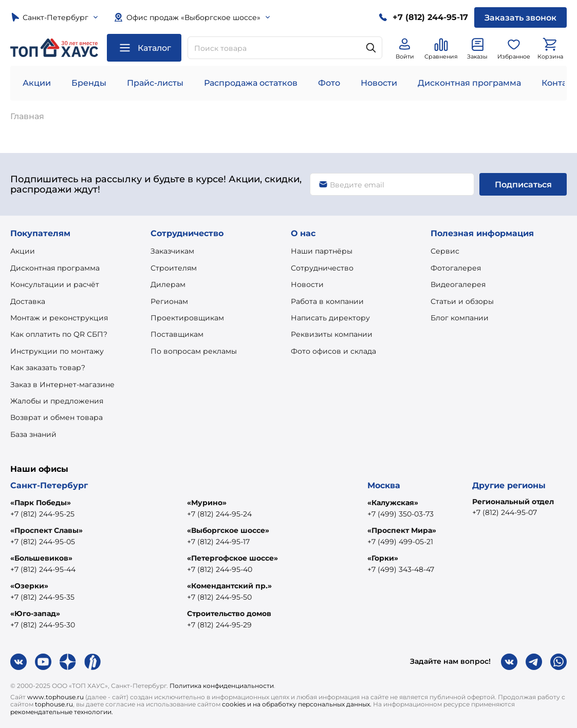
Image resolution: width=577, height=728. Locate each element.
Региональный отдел (513, 502)
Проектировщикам (187, 318)
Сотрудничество (322, 268)
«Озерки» (29, 586)
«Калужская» (393, 503)
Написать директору (330, 318)
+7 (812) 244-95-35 (42, 597)
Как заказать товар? (48, 368)
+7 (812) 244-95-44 (43, 569)
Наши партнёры (322, 251)
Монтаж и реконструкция (59, 318)
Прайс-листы (155, 83)
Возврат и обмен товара (57, 417)
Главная (27, 116)
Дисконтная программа (469, 83)
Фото (329, 83)
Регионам (169, 301)
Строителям (174, 268)
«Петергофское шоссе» (232, 558)
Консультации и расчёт (55, 284)
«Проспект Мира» (402, 530)
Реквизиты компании (332, 334)
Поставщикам (177, 334)
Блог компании (460, 318)
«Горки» (383, 558)
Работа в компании (327, 301)
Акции (37, 83)
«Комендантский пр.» (229, 586)
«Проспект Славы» (46, 530)
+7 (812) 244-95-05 (43, 542)
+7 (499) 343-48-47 (401, 569)
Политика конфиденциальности (222, 686)
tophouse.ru (54, 704)
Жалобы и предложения (57, 401)
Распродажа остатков (251, 83)
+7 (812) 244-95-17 (218, 542)
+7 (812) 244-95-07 (505, 512)
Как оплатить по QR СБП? (59, 334)
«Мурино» (207, 503)
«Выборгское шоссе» (228, 530)
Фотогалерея (456, 268)
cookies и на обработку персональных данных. (297, 704)
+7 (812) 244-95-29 (219, 625)
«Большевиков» (41, 558)
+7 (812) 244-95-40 (220, 569)
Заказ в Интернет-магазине (62, 385)
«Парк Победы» (41, 503)
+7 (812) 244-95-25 (42, 514)
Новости (379, 83)
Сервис (445, 251)
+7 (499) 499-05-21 (400, 542)
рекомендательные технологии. (62, 712)
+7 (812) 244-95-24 (219, 514)
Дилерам (168, 284)
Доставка (28, 301)
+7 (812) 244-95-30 (43, 625)
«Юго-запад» (35, 614)
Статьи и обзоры (462, 301)
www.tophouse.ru (55, 697)
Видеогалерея (458, 284)
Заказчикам (172, 251)
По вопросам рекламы (194, 351)
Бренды (89, 83)
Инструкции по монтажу (57, 351)
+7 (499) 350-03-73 (401, 514)
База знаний (33, 434)
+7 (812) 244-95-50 (219, 597)
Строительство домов (229, 614)
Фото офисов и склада (333, 351)
